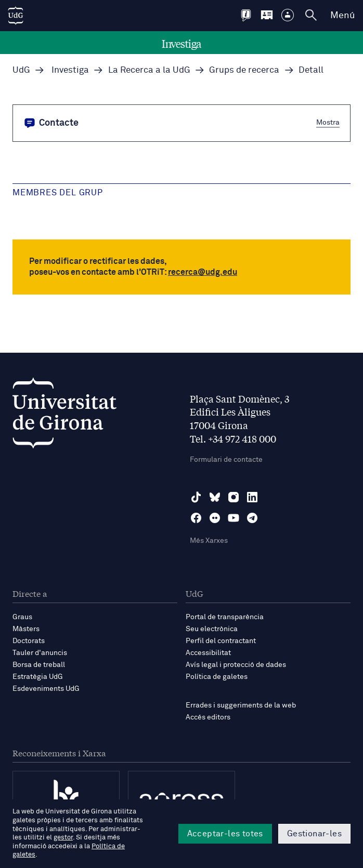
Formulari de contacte (226, 460)
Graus (22, 617)
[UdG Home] (16, 16)
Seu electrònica (212, 629)
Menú (342, 16)
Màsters (26, 629)
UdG (21, 70)
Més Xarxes (209, 541)
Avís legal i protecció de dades (236, 665)
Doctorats (29, 641)
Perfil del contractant (221, 641)
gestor (63, 838)
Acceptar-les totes (225, 834)
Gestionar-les (314, 834)
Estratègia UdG (38, 677)
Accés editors (208, 717)
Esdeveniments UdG (46, 689)
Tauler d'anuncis (40, 653)
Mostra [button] (328, 122)
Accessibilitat (208, 653)
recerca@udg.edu (203, 272)
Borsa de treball (39, 665)
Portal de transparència (225, 617)
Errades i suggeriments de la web (241, 705)
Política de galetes (217, 677)
